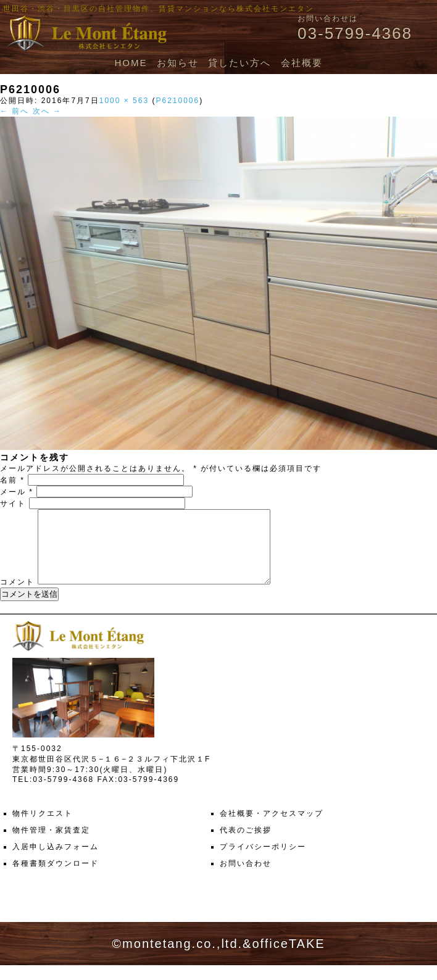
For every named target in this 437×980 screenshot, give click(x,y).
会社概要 (302, 63)
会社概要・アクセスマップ (272, 828)
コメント (17, 597)
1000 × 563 (124, 101)
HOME (131, 63)
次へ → (47, 111)
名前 (12, 480)
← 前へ (15, 111)
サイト (13, 504)
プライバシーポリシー (263, 862)
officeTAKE (288, 958)
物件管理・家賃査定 (51, 845)
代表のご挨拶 (246, 845)
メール (17, 492)
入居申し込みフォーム (56, 862)
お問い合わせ (246, 878)
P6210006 (177, 101)
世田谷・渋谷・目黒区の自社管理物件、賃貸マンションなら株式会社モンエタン (159, 9)
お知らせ (178, 63)
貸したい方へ (239, 63)
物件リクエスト (43, 828)
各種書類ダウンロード (56, 878)
